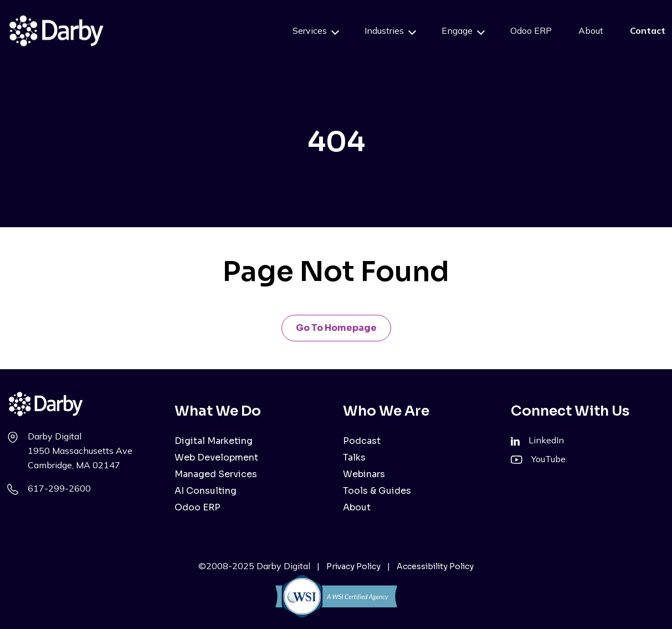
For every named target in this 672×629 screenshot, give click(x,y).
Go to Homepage (336, 328)
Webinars (364, 474)
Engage (457, 30)
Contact (648, 30)
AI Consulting (206, 491)
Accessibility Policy (435, 566)
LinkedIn (546, 440)
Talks (354, 457)
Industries (384, 30)
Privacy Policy (353, 566)
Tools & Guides (377, 491)
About (591, 30)
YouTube (548, 459)
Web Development (216, 457)
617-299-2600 (59, 488)
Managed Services (216, 474)
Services (310, 30)
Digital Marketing (214, 441)
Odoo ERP (531, 30)
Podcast (362, 441)
